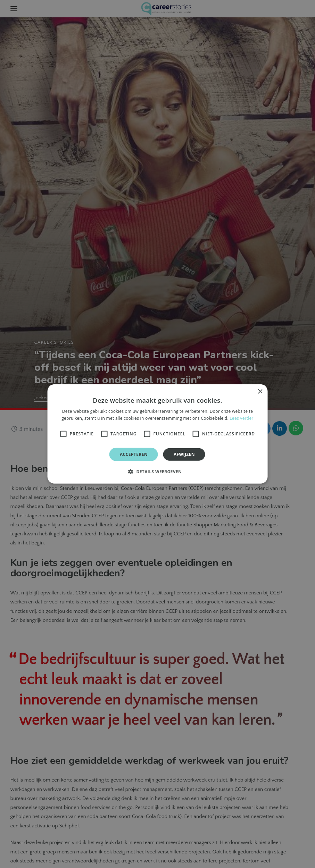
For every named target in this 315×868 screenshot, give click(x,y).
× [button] (260, 392)
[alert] (157, 434)
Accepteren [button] (134, 454)
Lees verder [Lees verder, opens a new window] (242, 418)
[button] (157, 471)
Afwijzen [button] (184, 454)
